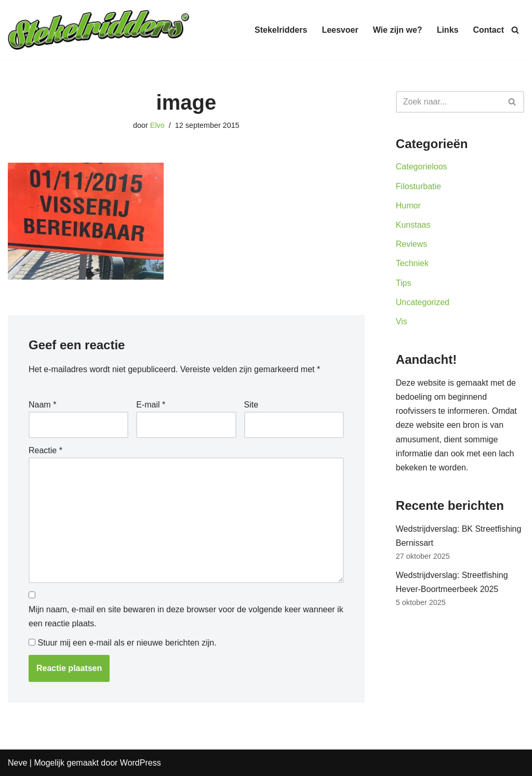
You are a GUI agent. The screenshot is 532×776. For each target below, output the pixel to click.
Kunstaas (413, 225)
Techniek (412, 263)
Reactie (45, 450)
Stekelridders (281, 30)
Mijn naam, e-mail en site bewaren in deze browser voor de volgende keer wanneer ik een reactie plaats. (186, 616)
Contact (488, 30)
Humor (408, 206)
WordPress (141, 763)
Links (448, 30)
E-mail (151, 405)
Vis (402, 321)
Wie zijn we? (398, 30)
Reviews (411, 244)
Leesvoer (340, 30)
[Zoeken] (515, 30)
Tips (404, 283)
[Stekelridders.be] (99, 30)
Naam (42, 405)
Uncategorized (423, 302)
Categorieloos (422, 167)
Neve (17, 763)
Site (251, 405)
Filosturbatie (418, 186)
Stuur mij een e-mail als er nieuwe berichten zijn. (127, 643)
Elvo (157, 125)
